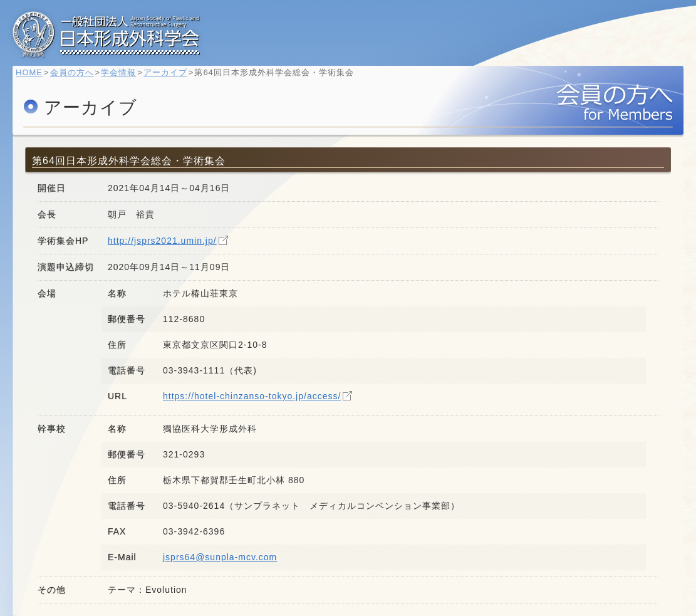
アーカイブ (172, 79)
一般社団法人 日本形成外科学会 (106, 34)
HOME (35, 79)
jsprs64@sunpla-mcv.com (220, 557)
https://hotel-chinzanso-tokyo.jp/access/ (252, 396)
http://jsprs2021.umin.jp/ (162, 241)
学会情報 (125, 79)
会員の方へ (78, 79)
